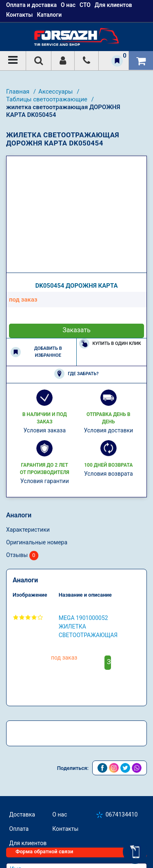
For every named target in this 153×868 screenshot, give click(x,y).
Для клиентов (28, 843)
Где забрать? (76, 374)
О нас (60, 814)
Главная (19, 92)
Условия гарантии (45, 481)
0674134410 (122, 814)
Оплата (19, 829)
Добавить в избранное (36, 352)
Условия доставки (108, 430)
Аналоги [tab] (19, 515)
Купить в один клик (110, 343)
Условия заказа (44, 430)
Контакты (19, 15)
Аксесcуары (56, 92)
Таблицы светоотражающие (48, 99)
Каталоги (49, 15)
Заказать (76, 330)
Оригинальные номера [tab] (37, 542)
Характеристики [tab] (28, 530)
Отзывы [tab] (22, 556)
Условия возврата (109, 474)
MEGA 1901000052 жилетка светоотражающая (88, 626)
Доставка (22, 814)
